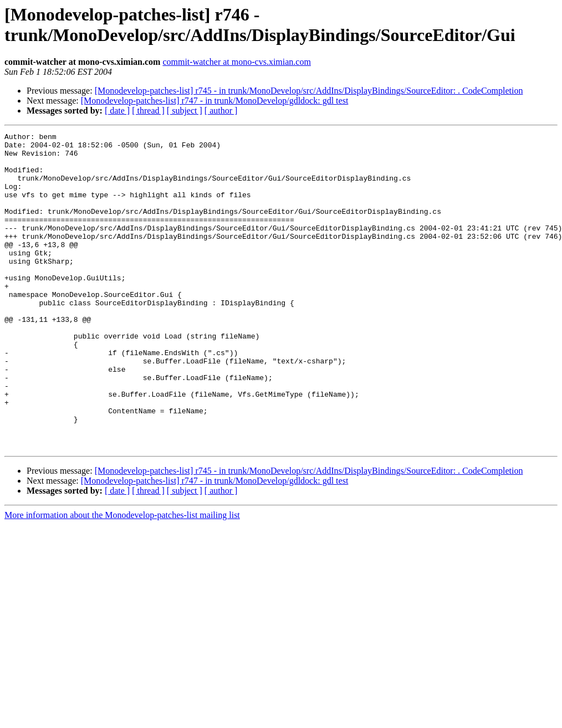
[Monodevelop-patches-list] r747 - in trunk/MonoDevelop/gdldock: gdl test (215, 101)
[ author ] (221, 111)
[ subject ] (185, 111)
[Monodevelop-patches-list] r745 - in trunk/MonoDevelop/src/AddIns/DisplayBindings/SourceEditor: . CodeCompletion (309, 91)
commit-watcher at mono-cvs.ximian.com (236, 62)
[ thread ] (148, 111)
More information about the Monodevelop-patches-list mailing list (122, 578)
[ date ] (117, 111)
